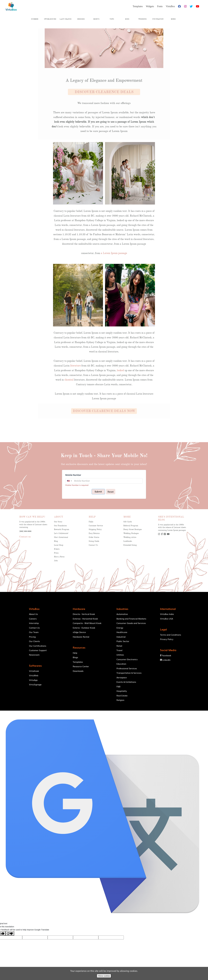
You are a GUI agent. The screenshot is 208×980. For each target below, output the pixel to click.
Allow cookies (104, 976)
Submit (98, 492)
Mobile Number (73, 475)
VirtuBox (111, 714)
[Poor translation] (10, 940)
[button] (104, 92)
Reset (111, 492)
